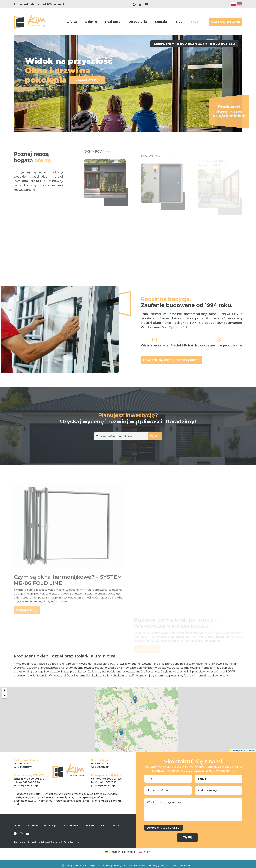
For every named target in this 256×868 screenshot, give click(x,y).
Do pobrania (138, 22)
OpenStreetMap (248, 750)
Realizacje (113, 22)
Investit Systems (51, 842)
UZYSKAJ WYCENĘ (226, 22)
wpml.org (108, 866)
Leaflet (234, 750)
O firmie (91, 22)
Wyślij (145, 436)
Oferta (72, 22)
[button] (135, 700)
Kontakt (161, 22)
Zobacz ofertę (86, 80)
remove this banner (182, 866)
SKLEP (196, 22)
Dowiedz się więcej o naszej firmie (171, 374)
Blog (179, 22)
